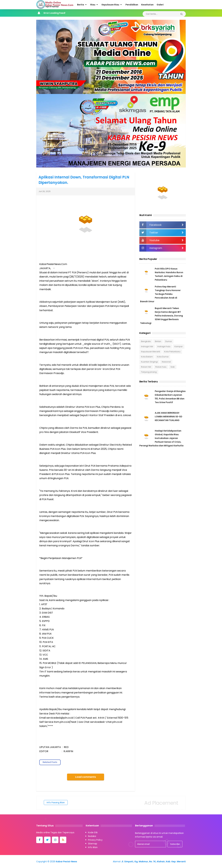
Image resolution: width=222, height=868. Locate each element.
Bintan (158, 341)
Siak (173, 367)
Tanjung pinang (149, 372)
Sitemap (93, 844)
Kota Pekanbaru (172, 352)
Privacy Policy (95, 840)
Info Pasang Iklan (56, 802)
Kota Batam (147, 357)
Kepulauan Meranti (151, 352)
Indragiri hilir (147, 346)
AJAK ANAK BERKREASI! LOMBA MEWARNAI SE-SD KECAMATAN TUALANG (169, 417)
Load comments (86, 777)
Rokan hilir (146, 367)
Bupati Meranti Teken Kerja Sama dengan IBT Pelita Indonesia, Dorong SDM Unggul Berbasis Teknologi (161, 316)
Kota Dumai (163, 357)
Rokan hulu (161, 367)
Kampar (179, 346)
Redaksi (92, 836)
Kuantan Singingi (149, 362)
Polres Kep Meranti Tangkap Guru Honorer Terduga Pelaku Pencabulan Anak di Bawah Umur (160, 294)
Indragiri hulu (164, 346)
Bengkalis (146, 341)
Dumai (169, 341)
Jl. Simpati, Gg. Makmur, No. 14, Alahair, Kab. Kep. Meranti (154, 862)
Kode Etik (93, 832)
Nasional (166, 362)
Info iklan (93, 847)
